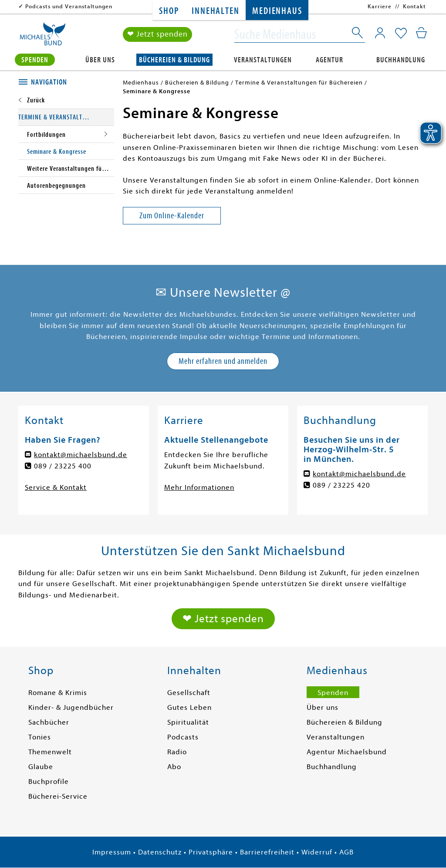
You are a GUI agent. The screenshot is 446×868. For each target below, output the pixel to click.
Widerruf (317, 852)
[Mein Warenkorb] (421, 33)
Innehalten (215, 11)
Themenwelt (50, 752)
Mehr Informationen (199, 487)
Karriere (380, 6)
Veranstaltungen (263, 59)
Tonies (40, 737)
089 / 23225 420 (341, 485)
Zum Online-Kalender (172, 215)
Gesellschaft (189, 693)
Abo (174, 767)
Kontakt (414, 6)
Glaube (41, 767)
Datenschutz (160, 852)
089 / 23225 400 (63, 466)
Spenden (35, 59)
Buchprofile (49, 782)
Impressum (112, 852)
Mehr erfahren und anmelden (223, 361)
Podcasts (183, 737)
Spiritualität (188, 722)
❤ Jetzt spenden (157, 34)
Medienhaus (277, 11)
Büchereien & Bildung (174, 59)
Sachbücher (49, 722)
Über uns (100, 59)
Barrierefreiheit (267, 852)
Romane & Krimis (58, 693)
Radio (177, 752)
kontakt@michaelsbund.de (81, 455)
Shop (169, 11)
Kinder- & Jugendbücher (71, 707)
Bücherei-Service (58, 796)
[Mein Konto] (380, 33)
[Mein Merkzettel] (401, 34)
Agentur (329, 59)
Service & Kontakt (56, 487)
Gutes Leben (189, 707)
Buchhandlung (401, 59)
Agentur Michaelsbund (347, 752)
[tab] (66, 82)
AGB (346, 852)
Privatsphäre (211, 852)
